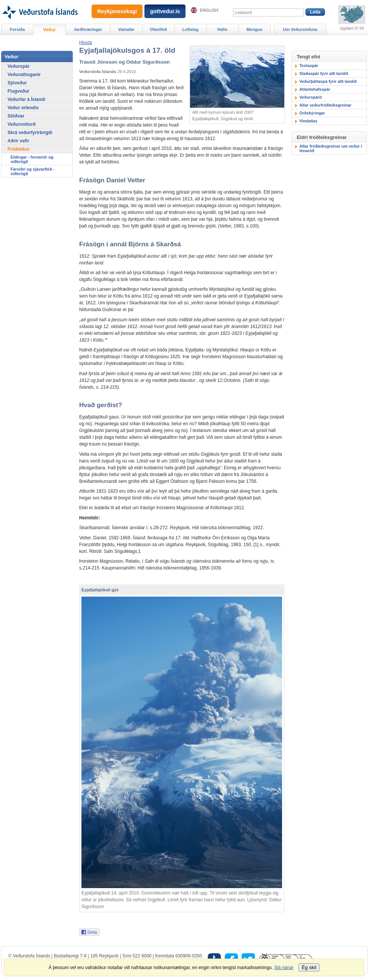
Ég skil (309, 967)
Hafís (223, 29)
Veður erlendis (23, 108)
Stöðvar (16, 116)
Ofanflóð (158, 29)
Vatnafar (126, 29)
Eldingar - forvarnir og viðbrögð (32, 159)
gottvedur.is (165, 11)
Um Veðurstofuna (300, 29)
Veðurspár (19, 66)
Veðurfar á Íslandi (26, 99)
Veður (49, 30)
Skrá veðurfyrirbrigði (30, 133)
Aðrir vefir (18, 141)
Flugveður (18, 91)
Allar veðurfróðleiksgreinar (325, 105)
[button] (86, 43)
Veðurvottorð (22, 124)
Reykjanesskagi (117, 11)
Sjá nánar (284, 968)
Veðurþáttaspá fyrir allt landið (328, 81)
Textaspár (309, 66)
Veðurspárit (310, 97)
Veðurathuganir (24, 75)
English (209, 10)
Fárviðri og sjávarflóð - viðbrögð (32, 171)
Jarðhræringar (88, 29)
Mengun (255, 29)
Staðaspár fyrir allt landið (324, 73)
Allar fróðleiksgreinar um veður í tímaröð (331, 148)
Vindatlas (308, 121)
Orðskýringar (312, 113)
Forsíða (17, 29)
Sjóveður (17, 83)
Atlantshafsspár (315, 89)
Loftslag (191, 29)
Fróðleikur (19, 149)
